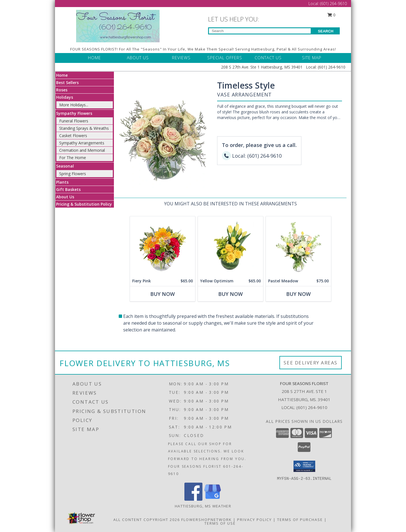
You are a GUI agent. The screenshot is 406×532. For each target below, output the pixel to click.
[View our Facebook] (193, 499)
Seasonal (65, 166)
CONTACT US (268, 58)
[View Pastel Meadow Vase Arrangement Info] (298, 246)
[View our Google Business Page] (213, 499)
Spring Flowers (73, 174)
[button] (304, 466)
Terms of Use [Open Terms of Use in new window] (220, 523)
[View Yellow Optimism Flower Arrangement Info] (230, 246)
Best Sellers (67, 83)
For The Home (73, 158)
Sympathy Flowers (74, 113)
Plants (62, 182)
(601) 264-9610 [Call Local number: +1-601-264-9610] (333, 4)
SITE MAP (312, 58)
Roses (62, 90)
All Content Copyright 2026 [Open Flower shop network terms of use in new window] (147, 520)
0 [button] (332, 15)
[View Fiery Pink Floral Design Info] (163, 246)
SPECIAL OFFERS (225, 58)
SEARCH (326, 31)
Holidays (65, 97)
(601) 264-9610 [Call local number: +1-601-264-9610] (312, 407)
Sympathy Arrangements (82, 143)
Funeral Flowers (74, 121)
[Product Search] (260, 31)
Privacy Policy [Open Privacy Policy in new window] (254, 520)
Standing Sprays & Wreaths (84, 128)
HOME (94, 58)
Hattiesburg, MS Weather (203, 506)
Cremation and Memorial (82, 150)
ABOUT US (138, 58)
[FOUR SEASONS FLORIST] (118, 26)
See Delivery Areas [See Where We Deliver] (311, 363)
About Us (65, 197)
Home (62, 75)
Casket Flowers (73, 136)
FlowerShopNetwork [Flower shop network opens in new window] (207, 520)
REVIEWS (181, 58)
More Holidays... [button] (74, 105)
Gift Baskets (68, 189)
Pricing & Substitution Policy (84, 204)
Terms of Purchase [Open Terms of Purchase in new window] (300, 520)
